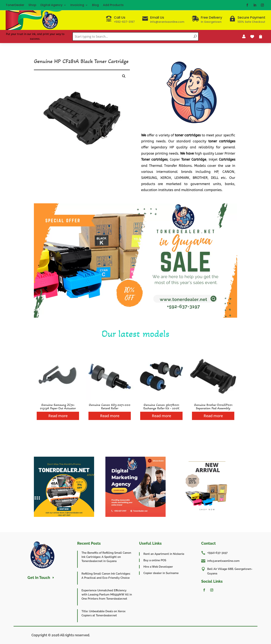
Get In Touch (39, 578)
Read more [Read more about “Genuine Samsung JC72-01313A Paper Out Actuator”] (58, 416)
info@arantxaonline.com (223, 561)
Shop (32, 5)
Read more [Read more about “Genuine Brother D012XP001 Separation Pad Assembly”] (213, 416)
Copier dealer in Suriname (161, 573)
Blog (95, 5)
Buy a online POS (155, 560)
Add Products (113, 5)
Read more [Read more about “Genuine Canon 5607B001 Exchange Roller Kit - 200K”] (161, 416)
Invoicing (77, 5)
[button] (124, 76)
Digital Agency (51, 5)
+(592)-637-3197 (217, 553)
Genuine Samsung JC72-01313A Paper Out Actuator (58, 406)
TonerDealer (15, 5)
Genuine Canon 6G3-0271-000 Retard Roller (110, 406)
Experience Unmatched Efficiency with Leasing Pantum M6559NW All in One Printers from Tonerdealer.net (107, 595)
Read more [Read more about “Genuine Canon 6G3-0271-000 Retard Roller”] (110, 416)
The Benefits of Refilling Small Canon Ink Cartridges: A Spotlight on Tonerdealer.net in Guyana (106, 557)
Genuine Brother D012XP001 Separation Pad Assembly (213, 406)
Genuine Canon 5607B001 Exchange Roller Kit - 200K (161, 406)
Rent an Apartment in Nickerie (164, 554)
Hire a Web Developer (158, 567)
